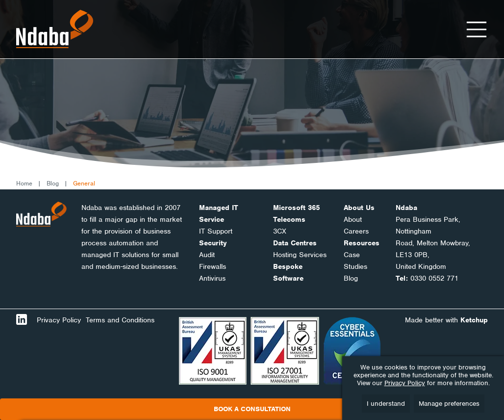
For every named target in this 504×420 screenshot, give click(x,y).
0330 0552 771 (434, 278)
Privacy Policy (59, 320)
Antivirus (212, 278)
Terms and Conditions (120, 320)
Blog (53, 183)
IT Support (216, 231)
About (353, 219)
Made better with (446, 320)
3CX (280, 231)
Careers (356, 231)
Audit (207, 255)
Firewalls (213, 266)
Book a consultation (252, 409)
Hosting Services (300, 255)
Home (24, 183)
